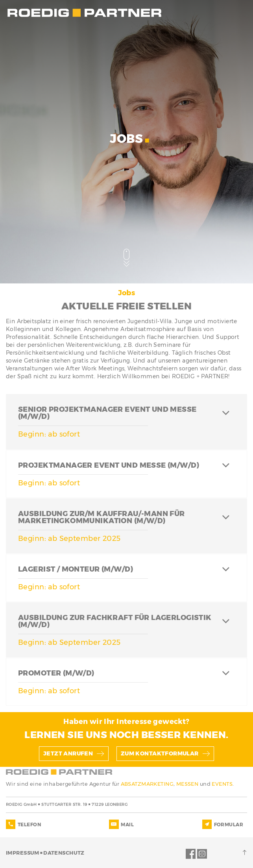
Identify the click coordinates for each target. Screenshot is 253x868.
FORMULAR (229, 825)
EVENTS (222, 784)
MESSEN (188, 784)
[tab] (126, 422)
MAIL (127, 825)
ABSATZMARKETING (147, 784)
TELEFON (29, 825)
